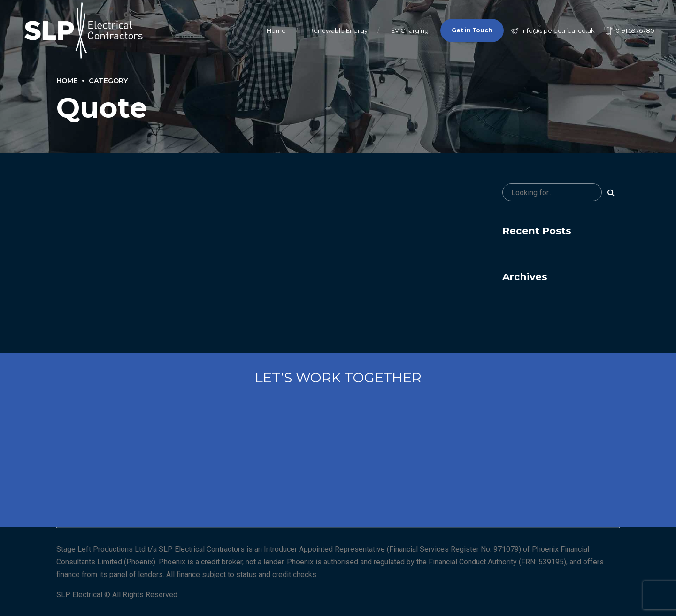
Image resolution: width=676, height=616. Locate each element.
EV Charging (410, 30)
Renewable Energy (338, 30)
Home (276, 30)
